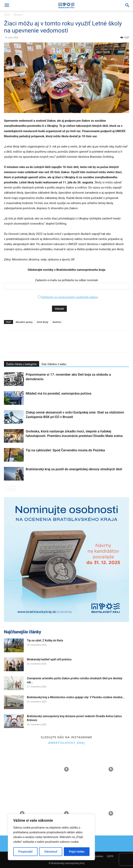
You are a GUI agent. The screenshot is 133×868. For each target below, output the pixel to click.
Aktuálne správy (24, 322)
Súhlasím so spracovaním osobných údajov (70, 297)
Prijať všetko (77, 852)
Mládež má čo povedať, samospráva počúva (58, 393)
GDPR (110, 856)
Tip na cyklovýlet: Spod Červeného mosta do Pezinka (65, 450)
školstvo (57, 322)
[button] (7, 5)
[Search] (127, 5)
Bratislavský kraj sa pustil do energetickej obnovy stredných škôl (74, 469)
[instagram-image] (22, 769)
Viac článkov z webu (54, 364)
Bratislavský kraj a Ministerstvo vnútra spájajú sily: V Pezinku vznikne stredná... (76, 697)
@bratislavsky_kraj (66, 743)
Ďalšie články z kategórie (22, 364)
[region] (51, 837)
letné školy (43, 322)
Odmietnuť (51, 852)
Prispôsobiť (25, 852)
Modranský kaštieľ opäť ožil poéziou (49, 659)
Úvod (7, 15)
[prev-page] (6, 488)
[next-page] (13, 488)
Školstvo (18, 15)
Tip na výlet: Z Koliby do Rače (45, 640)
